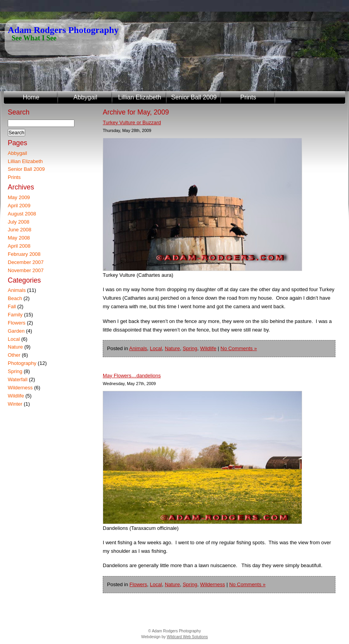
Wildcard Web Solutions (187, 637)
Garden (16, 331)
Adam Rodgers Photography (63, 30)
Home (31, 97)
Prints (248, 97)
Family (15, 315)
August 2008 (22, 214)
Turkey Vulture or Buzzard (132, 122)
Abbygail (85, 97)
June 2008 (20, 230)
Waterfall (18, 379)
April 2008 (19, 246)
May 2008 (19, 238)
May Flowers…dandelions (132, 376)
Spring (190, 348)
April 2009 (19, 206)
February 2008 (24, 254)
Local (156, 348)
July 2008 (19, 222)
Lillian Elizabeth (139, 97)
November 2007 (26, 270)
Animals (138, 348)
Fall (12, 306)
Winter (15, 404)
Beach (15, 298)
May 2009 (19, 197)
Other (14, 355)
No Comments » (239, 348)
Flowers (138, 584)
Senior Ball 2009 (194, 97)
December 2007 (26, 262)
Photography (22, 363)
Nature (172, 348)
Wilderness (213, 584)
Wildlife (208, 348)
